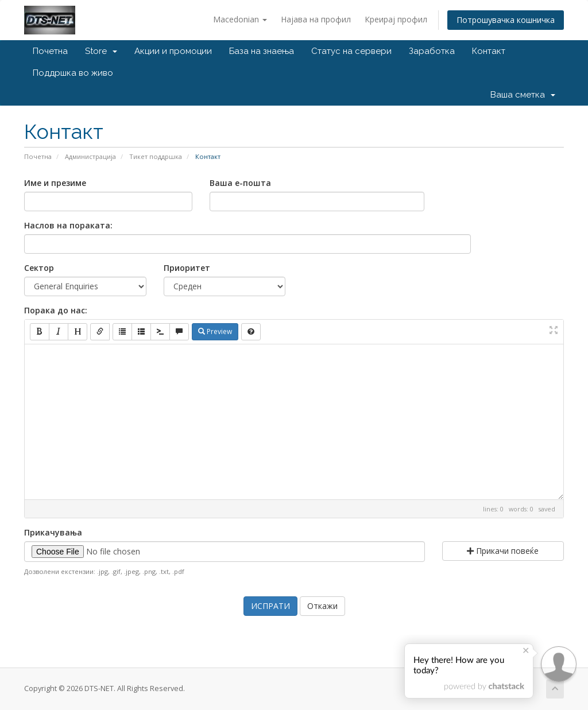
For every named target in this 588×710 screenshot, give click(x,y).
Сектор (39, 268)
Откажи (322, 606)
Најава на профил (316, 19)
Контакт (489, 51)
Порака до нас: (56, 310)
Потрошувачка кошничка (506, 20)
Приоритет (187, 268)
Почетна (50, 51)
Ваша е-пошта (240, 183)
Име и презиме (55, 183)
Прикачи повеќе (503, 551)
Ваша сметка (523, 95)
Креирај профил (396, 19)
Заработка (432, 51)
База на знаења (262, 51)
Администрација (90, 156)
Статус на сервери (351, 51)
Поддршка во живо (73, 73)
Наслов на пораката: (68, 225)
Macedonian (240, 19)
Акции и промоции (173, 51)
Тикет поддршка (156, 156)
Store (101, 51)
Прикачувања (53, 532)
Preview (215, 331)
